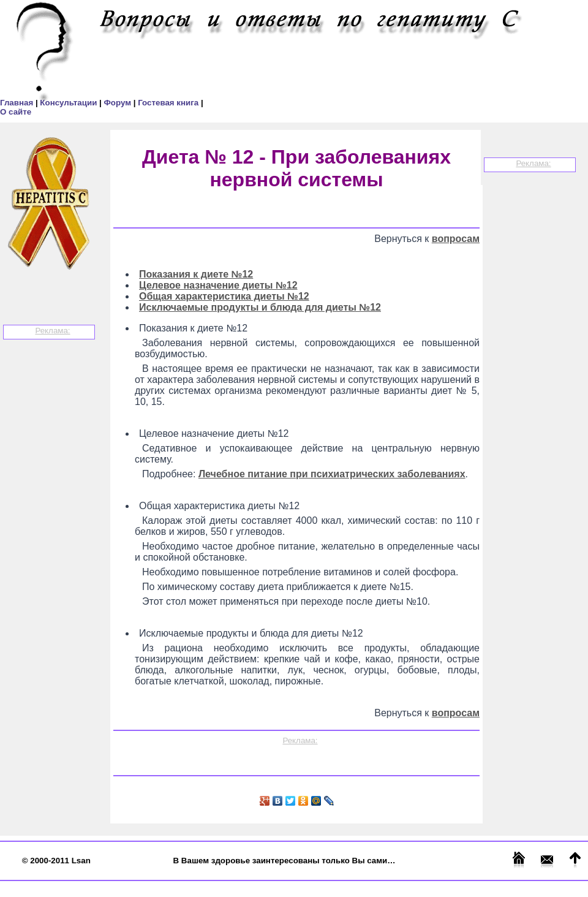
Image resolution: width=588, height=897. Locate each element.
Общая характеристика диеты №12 (224, 296)
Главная (18, 103)
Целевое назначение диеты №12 (218, 285)
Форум (118, 103)
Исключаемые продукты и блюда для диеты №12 (260, 307)
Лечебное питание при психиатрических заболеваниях (332, 474)
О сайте (16, 112)
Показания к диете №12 (196, 274)
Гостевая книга (169, 103)
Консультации (70, 103)
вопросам (456, 239)
